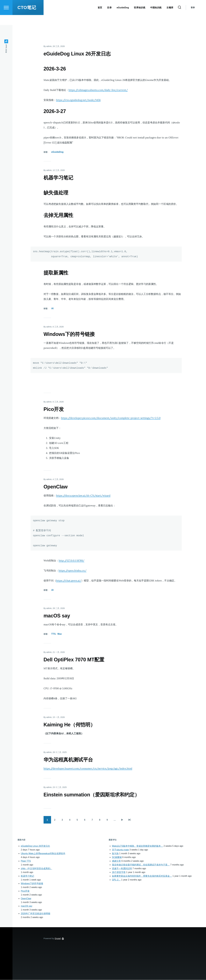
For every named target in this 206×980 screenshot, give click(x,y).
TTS (53, 634)
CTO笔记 (27, 18)
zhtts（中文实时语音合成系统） (36, 869)
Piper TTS (26, 861)
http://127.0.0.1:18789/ (72, 561)
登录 (193, 18)
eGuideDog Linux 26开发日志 (35, 846)
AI (53, 309)
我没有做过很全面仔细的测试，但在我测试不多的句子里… (141, 865)
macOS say (27, 906)
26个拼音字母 (119, 872)
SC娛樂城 (117, 857)
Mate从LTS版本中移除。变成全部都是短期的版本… (137, 846)
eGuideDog (57, 152)
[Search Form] (180, 18)
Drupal (58, 939)
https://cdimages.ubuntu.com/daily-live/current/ (98, 90)
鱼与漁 (115, 854)
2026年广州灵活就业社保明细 (36, 914)
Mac (60, 634)
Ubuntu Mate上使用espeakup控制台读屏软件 (43, 854)
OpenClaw (26, 899)
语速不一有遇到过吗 (122, 869)
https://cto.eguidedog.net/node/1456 (78, 100)
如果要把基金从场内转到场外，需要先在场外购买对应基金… (142, 876)
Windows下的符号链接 (32, 884)
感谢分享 (116, 861)
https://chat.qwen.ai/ (69, 581)
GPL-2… (116, 880)
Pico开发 (25, 891)
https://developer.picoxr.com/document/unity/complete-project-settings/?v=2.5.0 (111, 418)
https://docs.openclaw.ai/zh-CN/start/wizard (83, 496)
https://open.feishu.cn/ (72, 571)
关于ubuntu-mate (120, 850)
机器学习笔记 (27, 876)
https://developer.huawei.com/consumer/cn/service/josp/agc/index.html (88, 769)
